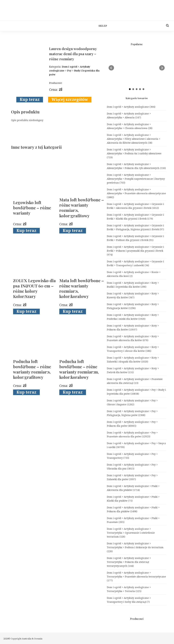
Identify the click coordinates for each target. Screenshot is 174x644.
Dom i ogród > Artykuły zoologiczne (131, 107)
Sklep (103, 26)
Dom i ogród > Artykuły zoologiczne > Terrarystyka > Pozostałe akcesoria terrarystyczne (136, 577)
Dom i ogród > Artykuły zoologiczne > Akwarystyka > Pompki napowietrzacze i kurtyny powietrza (136, 179)
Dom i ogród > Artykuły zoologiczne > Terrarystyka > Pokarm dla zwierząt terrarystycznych (129, 562)
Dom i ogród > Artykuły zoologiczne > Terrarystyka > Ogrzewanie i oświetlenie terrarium (131, 533)
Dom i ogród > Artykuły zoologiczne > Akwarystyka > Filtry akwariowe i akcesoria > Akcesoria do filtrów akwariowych (134, 139)
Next (162, 68)
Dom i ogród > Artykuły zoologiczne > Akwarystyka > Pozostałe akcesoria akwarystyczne (136, 193)
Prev (111, 68)
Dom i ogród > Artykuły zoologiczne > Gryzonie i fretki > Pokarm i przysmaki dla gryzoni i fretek (135, 251)
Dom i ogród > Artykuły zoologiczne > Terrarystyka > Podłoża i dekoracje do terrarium (135, 547)
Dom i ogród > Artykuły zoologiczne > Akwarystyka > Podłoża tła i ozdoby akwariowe (134, 153)
